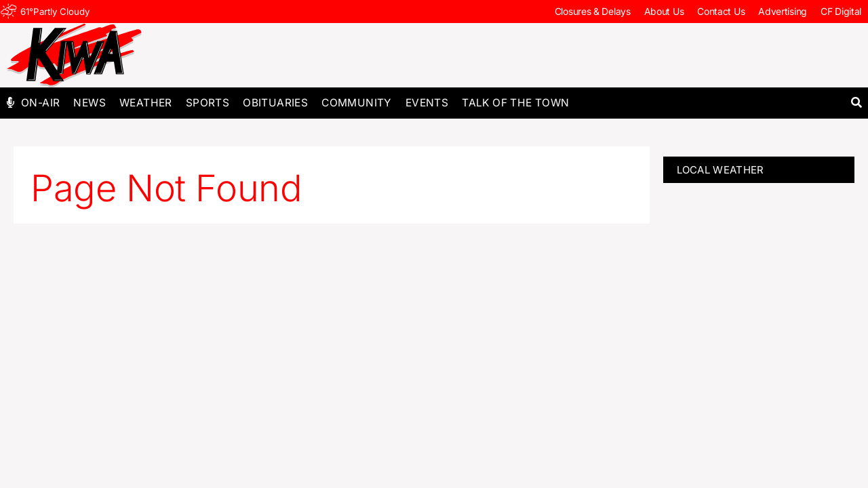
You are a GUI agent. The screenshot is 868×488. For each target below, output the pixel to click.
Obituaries (275, 103)
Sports (208, 103)
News (90, 103)
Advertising (783, 11)
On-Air (40, 103)
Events (427, 103)
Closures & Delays (593, 11)
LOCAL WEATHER (721, 170)
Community (357, 103)
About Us (664, 11)
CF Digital (841, 11)
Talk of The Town (515, 103)
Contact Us (721, 11)
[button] (856, 103)
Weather (146, 103)
